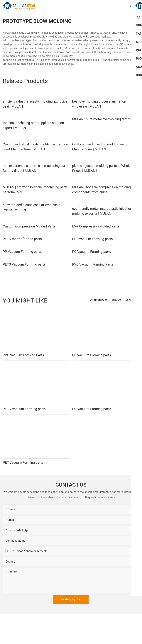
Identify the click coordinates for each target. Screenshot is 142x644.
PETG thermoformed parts (22, 239)
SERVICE (116, 300)
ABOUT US (131, 300)
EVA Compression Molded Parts (96, 226)
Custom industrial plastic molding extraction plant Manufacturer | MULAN (35, 147)
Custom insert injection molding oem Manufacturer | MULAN (99, 147)
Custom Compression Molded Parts (29, 226)
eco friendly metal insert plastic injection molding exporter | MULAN (102, 211)
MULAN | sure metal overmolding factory (102, 119)
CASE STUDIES (99, 300)
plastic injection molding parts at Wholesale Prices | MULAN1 (104, 168)
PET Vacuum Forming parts (92, 239)
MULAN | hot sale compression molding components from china (101, 190)
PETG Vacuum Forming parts (24, 264)
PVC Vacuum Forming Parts (93, 264)
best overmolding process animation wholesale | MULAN (99, 104)
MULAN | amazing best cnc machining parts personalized (35, 190)
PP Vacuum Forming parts (22, 252)
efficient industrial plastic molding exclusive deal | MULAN (35, 104)
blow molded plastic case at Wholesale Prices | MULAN (32, 207)
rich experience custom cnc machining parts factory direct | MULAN (35, 168)
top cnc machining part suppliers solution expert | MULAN (33, 125)
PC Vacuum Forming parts (92, 252)
